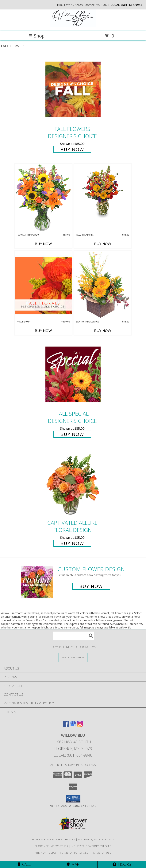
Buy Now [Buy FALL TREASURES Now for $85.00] (103, 244)
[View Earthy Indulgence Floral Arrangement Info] (103, 285)
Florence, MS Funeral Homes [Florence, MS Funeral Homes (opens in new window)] (53, 839)
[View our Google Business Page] (73, 726)
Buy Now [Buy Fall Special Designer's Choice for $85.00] (72, 434)
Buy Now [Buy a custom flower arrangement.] (91, 586)
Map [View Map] (73, 864)
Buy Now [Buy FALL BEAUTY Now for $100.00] (43, 331)
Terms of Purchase (74, 853)
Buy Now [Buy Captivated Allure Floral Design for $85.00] (72, 543)
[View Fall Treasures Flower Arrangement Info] (103, 191)
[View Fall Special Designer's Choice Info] (73, 374)
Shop (36, 36)
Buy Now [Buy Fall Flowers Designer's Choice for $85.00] (72, 149)
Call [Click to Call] (24, 864)
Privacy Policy (46, 853)
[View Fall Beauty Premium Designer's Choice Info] (43, 285)
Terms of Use (102, 853)
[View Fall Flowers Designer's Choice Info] (73, 89)
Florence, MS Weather (52, 846)
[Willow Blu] (73, 26)
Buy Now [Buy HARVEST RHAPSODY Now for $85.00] (43, 244)
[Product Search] (74, 636)
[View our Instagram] (80, 726)
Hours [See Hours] (122, 864)
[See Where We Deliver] (73, 657)
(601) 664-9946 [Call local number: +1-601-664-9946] (132, 5)
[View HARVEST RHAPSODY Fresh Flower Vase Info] (43, 198)
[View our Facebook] (66, 726)
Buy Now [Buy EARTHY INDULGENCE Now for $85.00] (103, 331)
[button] (73, 799)
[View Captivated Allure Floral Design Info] (73, 483)
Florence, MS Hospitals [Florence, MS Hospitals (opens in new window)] (96, 839)
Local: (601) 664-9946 (73, 755)
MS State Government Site (91, 846)
